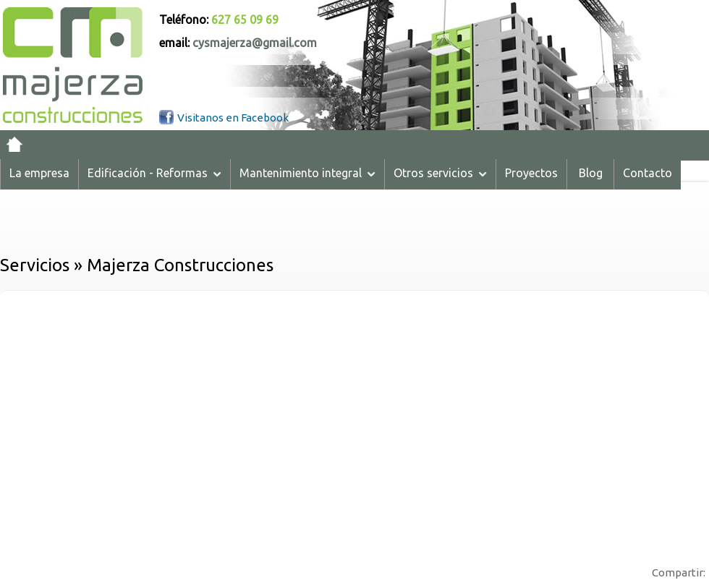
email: (238, 43)
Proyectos (531, 173)
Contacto (648, 173)
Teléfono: (219, 20)
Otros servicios (440, 173)
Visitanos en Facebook (233, 118)
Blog (591, 173)
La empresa (39, 173)
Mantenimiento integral (307, 173)
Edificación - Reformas (154, 173)
